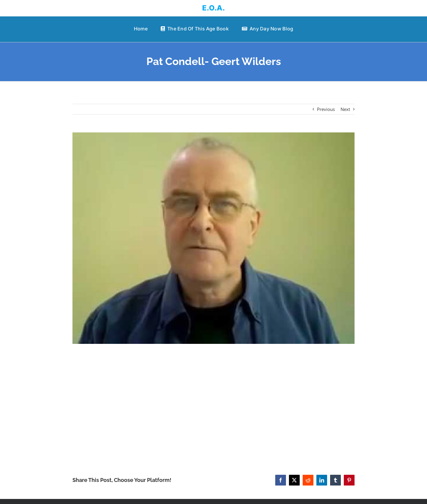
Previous (326, 109)
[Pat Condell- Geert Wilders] (213, 238)
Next (345, 109)
